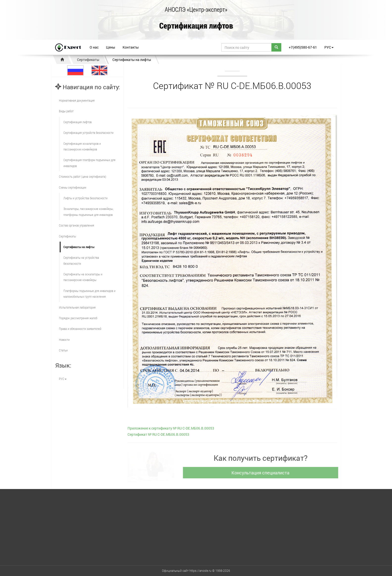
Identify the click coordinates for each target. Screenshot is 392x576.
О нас (94, 47)
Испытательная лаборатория (77, 307)
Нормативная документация (77, 100)
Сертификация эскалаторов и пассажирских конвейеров (82, 146)
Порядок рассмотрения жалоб (78, 318)
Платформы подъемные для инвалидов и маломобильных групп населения (89, 294)
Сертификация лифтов (196, 26)
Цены (111, 47)
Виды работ (66, 111)
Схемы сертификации (73, 187)
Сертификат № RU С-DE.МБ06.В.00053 (158, 434)
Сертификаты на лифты (132, 60)
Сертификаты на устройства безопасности (81, 260)
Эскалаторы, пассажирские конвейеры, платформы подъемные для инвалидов (88, 212)
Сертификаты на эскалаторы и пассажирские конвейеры (83, 277)
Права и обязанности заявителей (80, 329)
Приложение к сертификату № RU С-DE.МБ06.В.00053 (171, 428)
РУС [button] (329, 47)
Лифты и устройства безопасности (85, 198)
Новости (64, 340)
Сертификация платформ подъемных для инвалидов (89, 163)
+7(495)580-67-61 (303, 47)
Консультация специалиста (262, 473)
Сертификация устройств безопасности (88, 133)
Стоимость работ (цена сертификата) (83, 176)
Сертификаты (88, 60)
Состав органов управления (77, 225)
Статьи (63, 350)
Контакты (131, 47)
